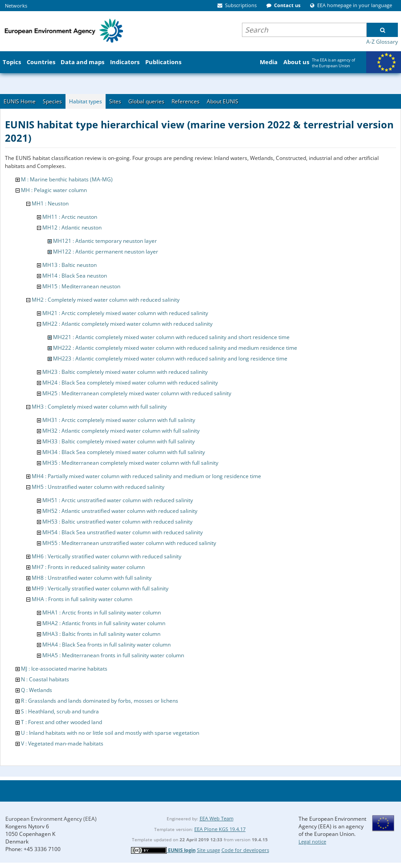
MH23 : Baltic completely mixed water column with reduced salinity (125, 372)
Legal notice (312, 841)
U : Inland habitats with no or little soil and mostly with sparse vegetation (110, 733)
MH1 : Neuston (50, 203)
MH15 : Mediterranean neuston (81, 286)
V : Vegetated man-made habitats (62, 743)
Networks (16, 6)
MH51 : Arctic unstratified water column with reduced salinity (118, 500)
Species (52, 101)
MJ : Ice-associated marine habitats (64, 669)
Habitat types (86, 101)
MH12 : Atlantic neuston (72, 227)
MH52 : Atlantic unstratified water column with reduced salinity (120, 511)
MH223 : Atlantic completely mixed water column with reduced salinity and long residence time (170, 358)
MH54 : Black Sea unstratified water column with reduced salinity (123, 532)
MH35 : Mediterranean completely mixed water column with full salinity (130, 463)
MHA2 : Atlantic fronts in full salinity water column (104, 623)
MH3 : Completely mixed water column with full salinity (99, 407)
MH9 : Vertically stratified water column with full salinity (100, 588)
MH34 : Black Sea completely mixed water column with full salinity (124, 452)
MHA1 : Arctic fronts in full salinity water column (102, 612)
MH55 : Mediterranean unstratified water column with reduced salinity (129, 543)
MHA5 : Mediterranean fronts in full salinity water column (113, 655)
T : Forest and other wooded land (61, 722)
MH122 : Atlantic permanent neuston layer (106, 252)
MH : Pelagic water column (54, 190)
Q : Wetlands (37, 690)
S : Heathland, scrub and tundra (60, 711)
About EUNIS (223, 101)
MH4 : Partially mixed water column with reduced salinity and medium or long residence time (146, 476)
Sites (115, 101)
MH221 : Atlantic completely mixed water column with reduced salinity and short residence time (171, 337)
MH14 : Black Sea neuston (75, 276)
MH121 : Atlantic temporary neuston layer (105, 241)
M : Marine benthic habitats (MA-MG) (67, 179)
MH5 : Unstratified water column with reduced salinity (98, 487)
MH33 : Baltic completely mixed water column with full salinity (119, 441)
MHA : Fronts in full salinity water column (82, 599)
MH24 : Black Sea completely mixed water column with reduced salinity (130, 383)
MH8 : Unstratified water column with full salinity (92, 578)
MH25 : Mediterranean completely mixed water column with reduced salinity (137, 393)
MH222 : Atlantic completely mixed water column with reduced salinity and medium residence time (175, 348)
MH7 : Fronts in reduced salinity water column (88, 567)
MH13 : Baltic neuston (70, 265)
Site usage (209, 850)
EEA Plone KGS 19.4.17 (220, 829)
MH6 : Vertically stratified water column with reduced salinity (106, 556)
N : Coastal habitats (45, 679)
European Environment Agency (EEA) (51, 819)
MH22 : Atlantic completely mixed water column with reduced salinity (127, 324)
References (186, 101)
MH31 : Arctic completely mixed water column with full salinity (119, 420)
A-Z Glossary (382, 42)
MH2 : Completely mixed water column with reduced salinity (106, 300)
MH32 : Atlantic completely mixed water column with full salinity (121, 431)
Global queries (146, 101)
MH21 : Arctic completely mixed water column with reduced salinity (125, 313)
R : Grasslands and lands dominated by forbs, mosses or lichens (100, 701)
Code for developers (245, 850)
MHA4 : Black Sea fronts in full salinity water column (106, 645)
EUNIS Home (20, 101)
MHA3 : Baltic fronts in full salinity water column (101, 634)
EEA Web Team (217, 818)
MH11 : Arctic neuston (70, 217)
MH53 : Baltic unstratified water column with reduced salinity (117, 522)
